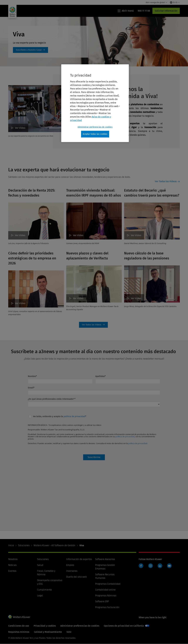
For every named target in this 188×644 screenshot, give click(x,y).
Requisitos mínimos (19, 632)
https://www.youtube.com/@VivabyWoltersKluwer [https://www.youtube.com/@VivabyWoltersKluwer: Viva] (30, 50)
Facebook (141, 566)
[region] (95, 103)
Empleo (70, 565)
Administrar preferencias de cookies (80, 626)
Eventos (12, 571)
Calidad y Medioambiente (48, 632)
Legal (40, 596)
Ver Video (136, 298)
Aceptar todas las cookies (95, 134)
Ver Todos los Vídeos (166, 181)
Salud (40, 565)
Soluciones (24, 545)
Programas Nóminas (106, 596)
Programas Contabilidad (108, 584)
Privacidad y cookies (45, 626)
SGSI (69, 632)
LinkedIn (160, 566)
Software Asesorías (105, 559)
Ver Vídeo (20, 235)
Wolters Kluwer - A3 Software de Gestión (54, 545)
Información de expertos (79, 559)
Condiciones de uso (19, 626)
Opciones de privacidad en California (124, 626)
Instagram (151, 566)
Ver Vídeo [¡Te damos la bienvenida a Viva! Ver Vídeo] (20, 128)
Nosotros (13, 559)
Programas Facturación (107, 607)
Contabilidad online (105, 590)
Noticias (12, 565)
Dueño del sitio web (76, 577)
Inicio (11, 545)
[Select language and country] (175, 2)
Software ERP (102, 601)
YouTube (169, 566)
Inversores (72, 571)
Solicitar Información (166, 11)
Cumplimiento (45, 590)
